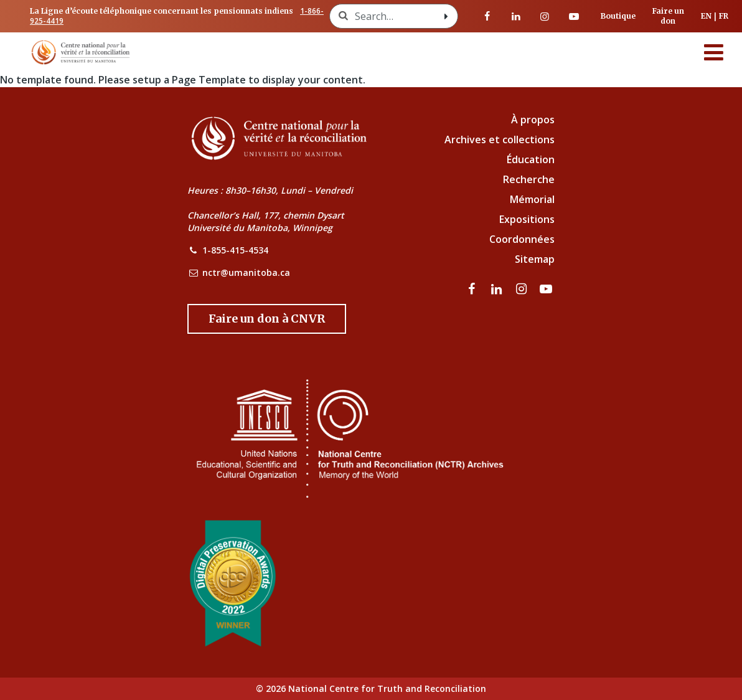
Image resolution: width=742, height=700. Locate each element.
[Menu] (714, 52)
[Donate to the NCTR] (267, 319)
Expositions (527, 219)
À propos (533, 120)
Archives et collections (500, 140)
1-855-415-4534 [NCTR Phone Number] (235, 250)
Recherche (529, 179)
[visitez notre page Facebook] (487, 16)
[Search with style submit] (446, 16)
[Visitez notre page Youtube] (573, 16)
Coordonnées (522, 239)
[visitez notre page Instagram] (545, 16)
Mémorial (532, 199)
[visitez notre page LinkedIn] (516, 16)
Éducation (531, 159)
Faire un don (668, 16)
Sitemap (535, 259)
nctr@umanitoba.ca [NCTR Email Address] (246, 272)
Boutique (618, 16)
